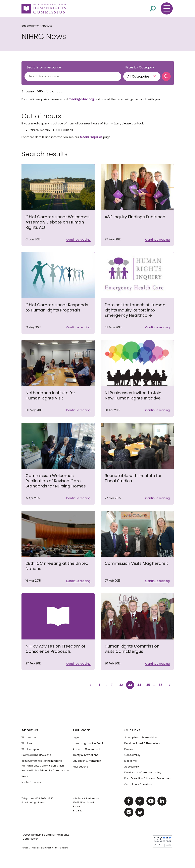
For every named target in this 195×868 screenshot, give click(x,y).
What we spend (31, 749)
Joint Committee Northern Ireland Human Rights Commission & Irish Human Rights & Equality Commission (45, 766)
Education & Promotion (87, 761)
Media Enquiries (91, 137)
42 (121, 685)
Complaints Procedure (138, 784)
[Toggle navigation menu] (167, 8)
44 (140, 684)
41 (112, 685)
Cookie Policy (132, 755)
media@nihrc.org (81, 99)
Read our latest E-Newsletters (142, 743)
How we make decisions (36, 755)
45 (149, 684)
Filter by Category (140, 67)
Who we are (29, 737)
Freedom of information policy (143, 772)
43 (130, 685)
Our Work (81, 730)
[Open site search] (153, 8)
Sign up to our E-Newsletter (141, 737)
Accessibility (132, 767)
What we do (29, 743)
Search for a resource (44, 67)
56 (162, 684)
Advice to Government (87, 749)
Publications (80, 767)
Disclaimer (131, 761)
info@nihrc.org (39, 802)
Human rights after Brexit (88, 743)
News (25, 776)
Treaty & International (86, 755)
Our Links (132, 730)
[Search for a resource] (73, 76)
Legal (76, 737)
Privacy (129, 749)
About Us (47, 26)
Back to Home (30, 26)
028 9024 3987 (44, 798)
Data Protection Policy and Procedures (148, 778)
